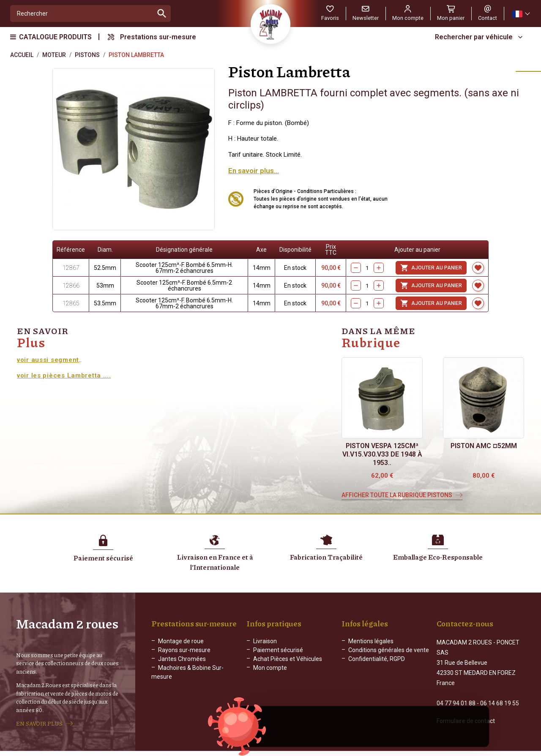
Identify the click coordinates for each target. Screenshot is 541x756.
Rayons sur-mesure (184, 650)
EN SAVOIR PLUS (39, 719)
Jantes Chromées (182, 659)
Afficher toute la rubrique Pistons (397, 495)
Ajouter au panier (431, 268)
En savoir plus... (254, 171)
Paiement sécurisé (278, 650)
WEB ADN (392, 750)
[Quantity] (367, 268)
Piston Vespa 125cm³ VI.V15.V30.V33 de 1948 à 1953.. (382, 454)
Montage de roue (181, 641)
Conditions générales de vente (389, 650)
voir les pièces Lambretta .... (64, 375)
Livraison (265, 641)
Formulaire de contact (466, 712)
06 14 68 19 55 (500, 694)
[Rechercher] (82, 14)
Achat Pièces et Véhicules (288, 659)
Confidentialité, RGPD (377, 659)
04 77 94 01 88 (456, 694)
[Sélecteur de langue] (521, 14)
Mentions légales (371, 641)
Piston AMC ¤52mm (484, 446)
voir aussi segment (48, 360)
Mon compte (270, 668)
